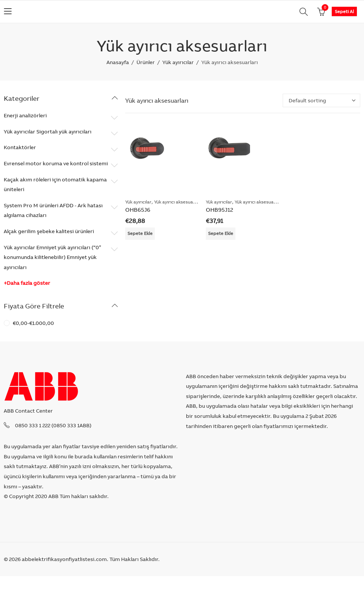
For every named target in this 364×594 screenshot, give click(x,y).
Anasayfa (118, 62)
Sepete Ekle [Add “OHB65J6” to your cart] (140, 233)
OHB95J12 (219, 210)
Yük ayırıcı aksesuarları (178, 202)
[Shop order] (321, 100)
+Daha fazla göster (27, 283)
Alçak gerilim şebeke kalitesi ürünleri (49, 231)
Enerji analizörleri (25, 115)
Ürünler (146, 62)
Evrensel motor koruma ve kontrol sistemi (56, 163)
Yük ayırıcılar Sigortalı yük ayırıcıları (48, 132)
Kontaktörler (20, 147)
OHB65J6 (138, 210)
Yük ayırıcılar (178, 62)
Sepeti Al (344, 11)
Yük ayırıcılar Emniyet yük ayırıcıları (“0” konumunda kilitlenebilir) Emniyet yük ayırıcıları (52, 257)
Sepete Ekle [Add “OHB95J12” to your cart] (221, 233)
